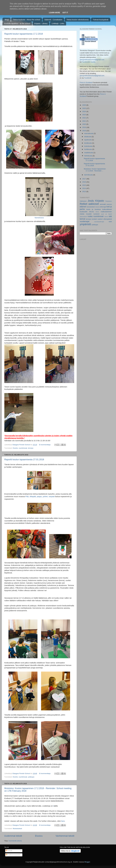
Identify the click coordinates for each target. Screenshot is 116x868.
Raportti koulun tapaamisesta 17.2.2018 (24, 34)
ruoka (90, 216)
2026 (84, 105)
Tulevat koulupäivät (101, 20)
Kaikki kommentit (13, 855)
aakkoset (94, 204)
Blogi (7, 20)
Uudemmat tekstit (13, 836)
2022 (84, 118)
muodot (89, 214)
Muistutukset (17, 829)
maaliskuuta (89, 153)
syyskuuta (88, 140)
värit (110, 222)
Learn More (54, 13)
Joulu (91, 201)
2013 (84, 192)
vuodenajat (85, 221)
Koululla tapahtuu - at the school (17, 23)
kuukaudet (83, 212)
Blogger (87, 862)
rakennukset (83, 217)
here (63, 821)
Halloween (83, 201)
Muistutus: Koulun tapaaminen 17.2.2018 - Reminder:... (95, 170)
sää (110, 216)
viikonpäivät (107, 219)
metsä (82, 214)
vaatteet (100, 219)
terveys (31, 448)
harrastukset (91, 207)
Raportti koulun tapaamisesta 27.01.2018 (24, 460)
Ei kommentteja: (45, 445)
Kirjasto (100, 201)
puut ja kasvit (107, 214)
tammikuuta (89, 175)
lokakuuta (88, 137)
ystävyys (31, 777)
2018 (84, 131)
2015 (84, 185)
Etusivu (39, 836)
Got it (65, 13)
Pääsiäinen (109, 201)
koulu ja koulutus (94, 209)
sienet (106, 217)
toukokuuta (88, 146)
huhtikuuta (88, 149)
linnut (97, 212)
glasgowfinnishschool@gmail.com (92, 60)
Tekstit (9, 851)
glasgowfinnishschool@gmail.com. (92, 76)
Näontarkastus (39, 218)
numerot (96, 214)
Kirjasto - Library (41, 23)
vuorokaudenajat (99, 222)
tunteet (94, 219)
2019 (84, 127)
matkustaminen (106, 212)
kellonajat (103, 207)
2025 (84, 108)
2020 (84, 124)
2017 (84, 179)
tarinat (82, 219)
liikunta (92, 212)
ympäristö (85, 224)
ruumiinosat (23, 448)
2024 (84, 111)
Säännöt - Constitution (53, 20)
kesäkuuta (88, 143)
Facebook (88, 78)
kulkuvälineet (107, 209)
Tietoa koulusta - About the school (27, 20)
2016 (84, 182)
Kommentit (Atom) (15, 841)
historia (97, 207)
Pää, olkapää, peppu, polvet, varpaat (40, 497)
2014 (84, 188)
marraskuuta (89, 133)
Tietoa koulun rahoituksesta (78, 20)
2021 (84, 121)
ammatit (103, 204)
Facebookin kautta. (89, 62)
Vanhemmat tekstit (65, 836)
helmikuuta (88, 156)
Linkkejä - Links (58, 23)
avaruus (109, 204)
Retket (83, 204)
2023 (84, 115)
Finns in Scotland (86, 83)
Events (15, 448)
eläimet (83, 207)
